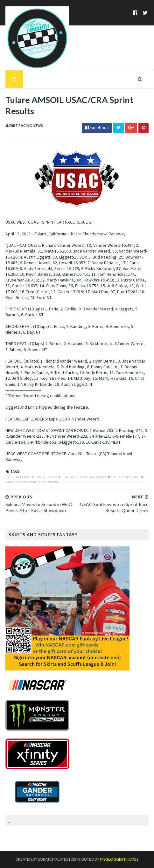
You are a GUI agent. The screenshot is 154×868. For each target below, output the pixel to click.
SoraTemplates (53, 859)
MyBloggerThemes (119, 859)
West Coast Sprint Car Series (32, 482)
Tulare (119, 477)
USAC (135, 477)
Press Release (18, 477)
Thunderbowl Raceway (84, 477)
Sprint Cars (46, 477)
